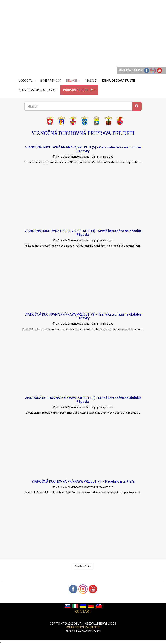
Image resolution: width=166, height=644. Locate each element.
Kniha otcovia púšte (118, 81)
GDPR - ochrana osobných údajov (83, 631)
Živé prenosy (51, 81)
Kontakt (83, 612)
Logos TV (27, 81)
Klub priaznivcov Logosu (38, 90)
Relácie (73, 81)
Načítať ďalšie (83, 566)
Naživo (91, 81)
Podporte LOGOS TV (79, 90)
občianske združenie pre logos (95, 624)
